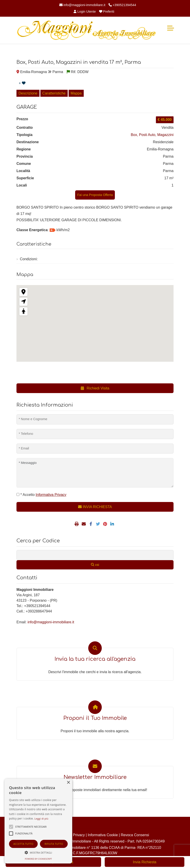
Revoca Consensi (135, 835)
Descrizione (28, 93)
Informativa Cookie (103, 835)
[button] (38, 852)
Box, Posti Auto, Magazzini (152, 135)
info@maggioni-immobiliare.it (82, 5)
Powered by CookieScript (38, 859)
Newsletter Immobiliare (95, 777)
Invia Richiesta (145, 862)
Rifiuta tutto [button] (54, 844)
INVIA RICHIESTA (95, 507)
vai (95, 565)
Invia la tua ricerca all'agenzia (95, 659)
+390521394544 (122, 5)
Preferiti (107, 12)
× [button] (68, 783)
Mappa (76, 93)
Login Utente (85, 12)
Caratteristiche (54, 93)
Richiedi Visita (95, 388)
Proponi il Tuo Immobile (95, 718)
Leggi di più (42, 818)
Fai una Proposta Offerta (95, 195)
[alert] (38, 821)
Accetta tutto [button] (23, 844)
